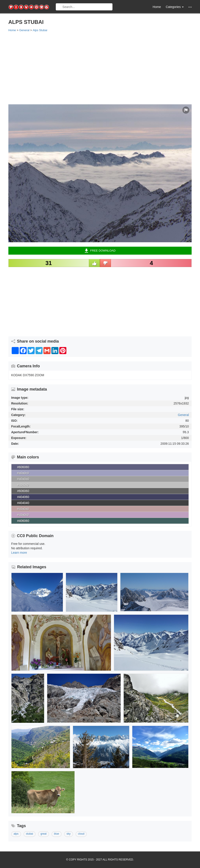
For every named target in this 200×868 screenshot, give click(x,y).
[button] (190, 7)
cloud (81, 834)
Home (157, 7)
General (183, 415)
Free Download (100, 251)
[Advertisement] (100, 68)
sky (69, 834)
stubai (30, 834)
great (44, 834)
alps (16, 834)
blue (57, 834)
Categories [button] (175, 7)
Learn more (19, 553)
